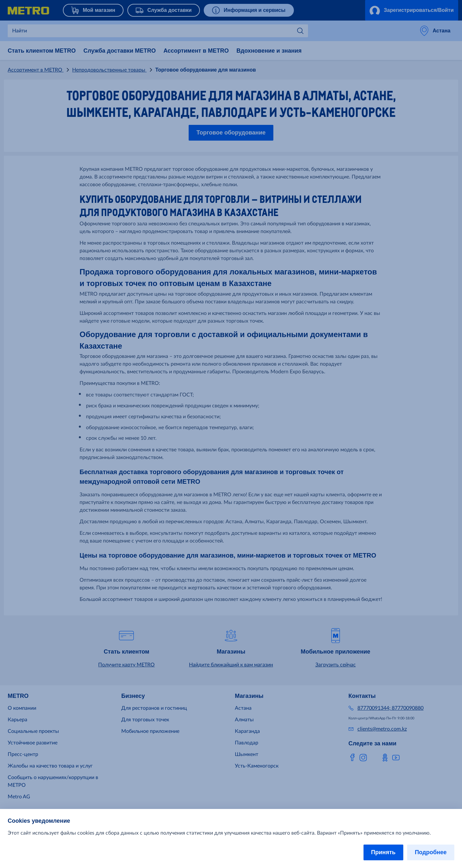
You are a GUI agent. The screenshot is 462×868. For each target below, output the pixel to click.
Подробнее (431, 852)
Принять (383, 852)
